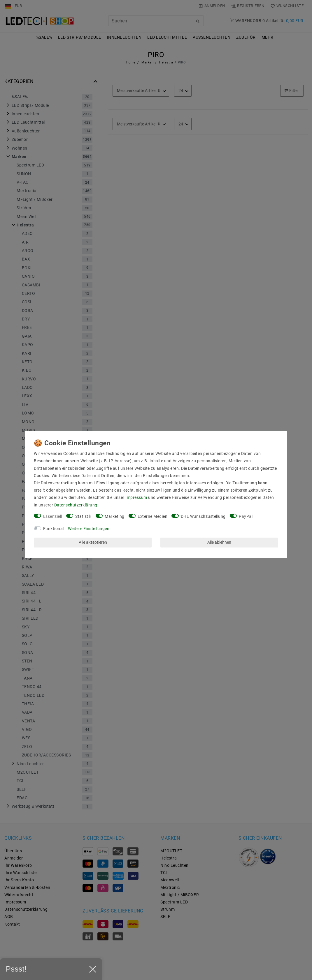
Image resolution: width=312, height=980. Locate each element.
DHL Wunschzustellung (203, 516)
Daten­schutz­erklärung (76, 505)
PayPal (246, 516)
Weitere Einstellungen (89, 529)
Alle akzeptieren (93, 542)
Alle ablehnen (219, 542)
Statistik (83, 516)
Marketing (115, 516)
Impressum (136, 497)
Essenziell (53, 516)
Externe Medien (153, 516)
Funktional (54, 529)
